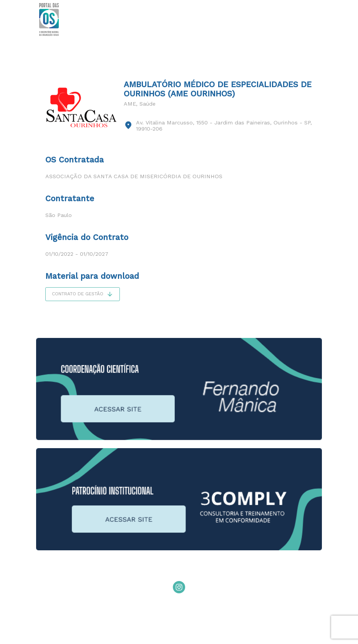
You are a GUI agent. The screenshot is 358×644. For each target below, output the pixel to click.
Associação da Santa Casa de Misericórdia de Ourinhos (134, 176)
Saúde (148, 104)
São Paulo (59, 215)
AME (130, 104)
